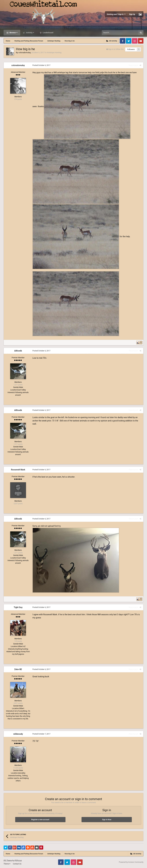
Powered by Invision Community (131, 862)
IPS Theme (8, 861)
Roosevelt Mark (18, 470)
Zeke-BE (18, 669)
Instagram (135, 41)
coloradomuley (24, 52)
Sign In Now (107, 820)
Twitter (129, 41)
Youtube (141, 41)
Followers (131, 49)
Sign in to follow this (116, 49)
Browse (13, 33)
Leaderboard (48, 33)
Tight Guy (18, 607)
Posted (41, 65)
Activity (30, 33)
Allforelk (18, 351)
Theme (7, 864)
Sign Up (132, 14)
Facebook (123, 41)
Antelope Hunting (54, 52)
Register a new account (40, 820)
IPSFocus (18, 861)
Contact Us (17, 864)
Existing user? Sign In (116, 14)
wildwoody (18, 734)
